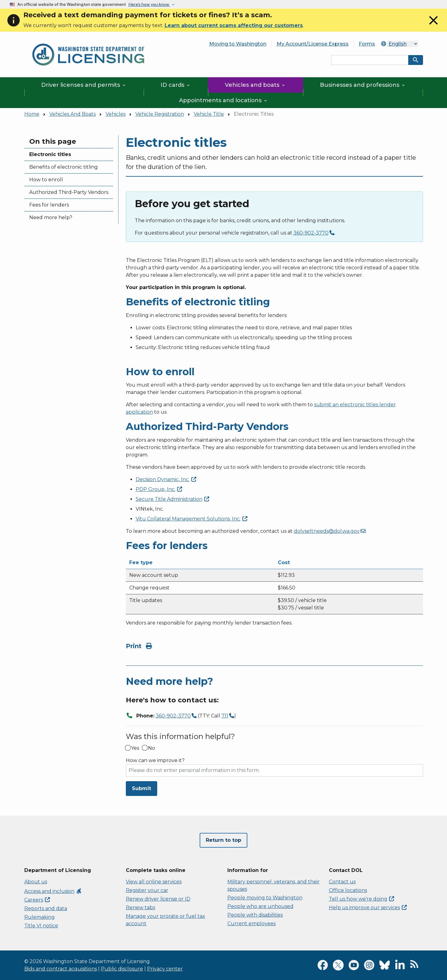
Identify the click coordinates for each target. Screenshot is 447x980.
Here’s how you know (149, 4)
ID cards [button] (176, 85)
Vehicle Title (209, 114)
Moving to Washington (238, 44)
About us (36, 882)
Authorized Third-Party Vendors (69, 192)
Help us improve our (368, 908)
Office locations (348, 890)
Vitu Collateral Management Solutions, (192, 519)
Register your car (147, 890)
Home (32, 114)
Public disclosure (122, 969)
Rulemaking (40, 917)
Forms (367, 44)
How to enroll (46, 180)
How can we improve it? (155, 761)
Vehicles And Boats (72, 114)
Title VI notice (41, 926)
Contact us (342, 882)
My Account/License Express (313, 44)
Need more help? (51, 217)
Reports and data (46, 908)
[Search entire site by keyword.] (370, 60)
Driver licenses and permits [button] (84, 85)
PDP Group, (159, 489)
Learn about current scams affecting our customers (234, 25)
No (152, 748)
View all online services (154, 882)
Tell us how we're (361, 899)
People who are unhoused (260, 906)
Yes (135, 748)
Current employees (251, 924)
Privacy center (165, 969)
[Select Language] (403, 44)
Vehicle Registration (160, 114)
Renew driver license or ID (158, 899)
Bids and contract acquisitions (61, 969)
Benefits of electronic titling (64, 167)
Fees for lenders (49, 205)
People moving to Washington (265, 898)
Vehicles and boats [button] (255, 85)
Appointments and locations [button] (223, 100)
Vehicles (116, 114)
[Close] (433, 26)
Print (139, 646)
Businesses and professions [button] (363, 85)
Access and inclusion (53, 891)
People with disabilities (255, 915)
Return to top (223, 840)
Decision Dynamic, (166, 479)
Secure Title (172, 499)
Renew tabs (140, 908)
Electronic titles (50, 154)
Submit (142, 788)
